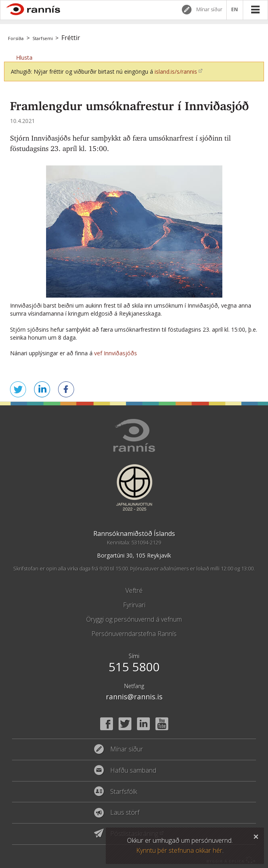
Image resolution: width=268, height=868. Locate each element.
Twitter (125, 724)
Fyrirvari (134, 605)
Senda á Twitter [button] (18, 389)
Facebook (107, 724)
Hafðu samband (133, 771)
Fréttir (71, 38)
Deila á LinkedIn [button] (42, 389)
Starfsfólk (124, 792)
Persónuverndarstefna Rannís (134, 634)
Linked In (143, 724)
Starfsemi (43, 38)
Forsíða (16, 38)
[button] (24, 57)
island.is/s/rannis (176, 71)
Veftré (134, 590)
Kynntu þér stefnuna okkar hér (179, 850)
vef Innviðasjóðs (117, 353)
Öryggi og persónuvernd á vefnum (134, 619)
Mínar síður (209, 9)
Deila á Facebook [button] (66, 389)
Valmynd (255, 10)
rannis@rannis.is (134, 697)
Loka (256, 836)
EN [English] (235, 10)
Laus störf (125, 813)
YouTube (162, 724)
